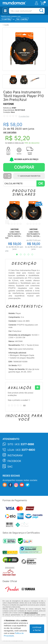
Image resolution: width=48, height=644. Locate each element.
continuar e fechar (37, 629)
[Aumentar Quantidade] (9, 175)
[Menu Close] (5, 11)
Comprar (24, 167)
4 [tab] (27, 255)
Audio (7, 25)
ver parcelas (10, 132)
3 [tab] (23, 255)
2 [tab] (19, 255)
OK (41, 183)
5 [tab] (31, 255)
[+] (38, 388)
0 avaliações (24, 116)
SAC (10, 467)
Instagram (15, 455)
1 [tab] (16, 255)
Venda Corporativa (31, 613)
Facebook (14, 461)
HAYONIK (9, 104)
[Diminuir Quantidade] (9, 177)
